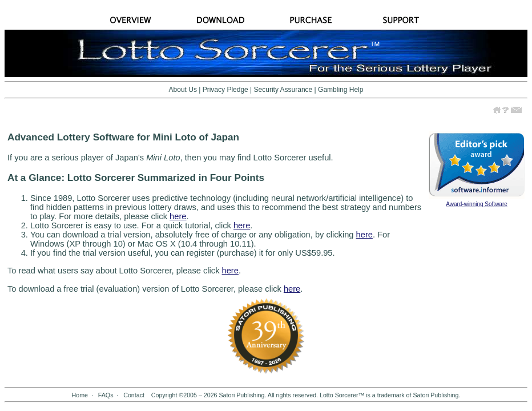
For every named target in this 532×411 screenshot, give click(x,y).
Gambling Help (340, 90)
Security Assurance (283, 90)
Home (80, 395)
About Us (183, 90)
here (178, 216)
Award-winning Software (477, 204)
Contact (134, 395)
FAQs (106, 395)
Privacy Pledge (225, 90)
